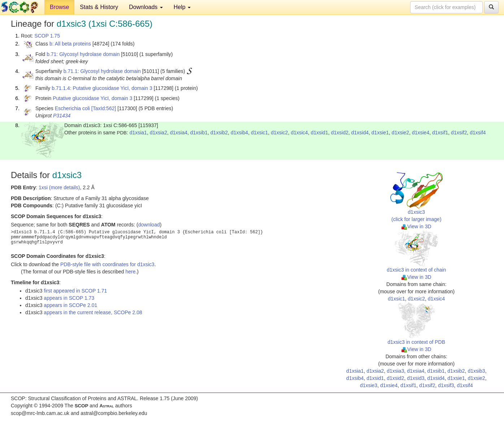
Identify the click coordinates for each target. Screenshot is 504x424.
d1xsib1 (199, 133)
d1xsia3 (395, 371)
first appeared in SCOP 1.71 (75, 291)
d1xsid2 (340, 133)
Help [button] (182, 7)
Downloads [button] (146, 7)
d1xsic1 (259, 133)
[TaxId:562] (104, 108)
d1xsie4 (421, 133)
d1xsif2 (459, 133)
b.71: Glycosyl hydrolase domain (83, 54)
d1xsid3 (416, 378)
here (130, 272)
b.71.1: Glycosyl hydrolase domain (102, 71)
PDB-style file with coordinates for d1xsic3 (107, 264)
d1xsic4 (299, 133)
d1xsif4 (478, 133)
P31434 (62, 116)
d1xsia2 (158, 133)
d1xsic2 (279, 133)
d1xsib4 (239, 133)
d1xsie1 (380, 133)
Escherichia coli (72, 108)
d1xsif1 (440, 133)
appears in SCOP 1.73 (69, 298)
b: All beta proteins (70, 44)
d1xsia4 (179, 133)
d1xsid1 (320, 133)
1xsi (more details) (59, 187)
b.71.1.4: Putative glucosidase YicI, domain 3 (102, 88)
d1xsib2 (219, 133)
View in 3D (416, 226)
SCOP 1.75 (47, 36)
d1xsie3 (369, 385)
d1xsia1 (138, 133)
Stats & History (99, 7)
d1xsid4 (360, 133)
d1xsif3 (446, 385)
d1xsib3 (476, 371)
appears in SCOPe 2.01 (70, 305)
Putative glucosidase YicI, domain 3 (92, 98)
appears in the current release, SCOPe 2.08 (93, 312)
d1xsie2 (400, 133)
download (149, 225)
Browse (59, 7)
